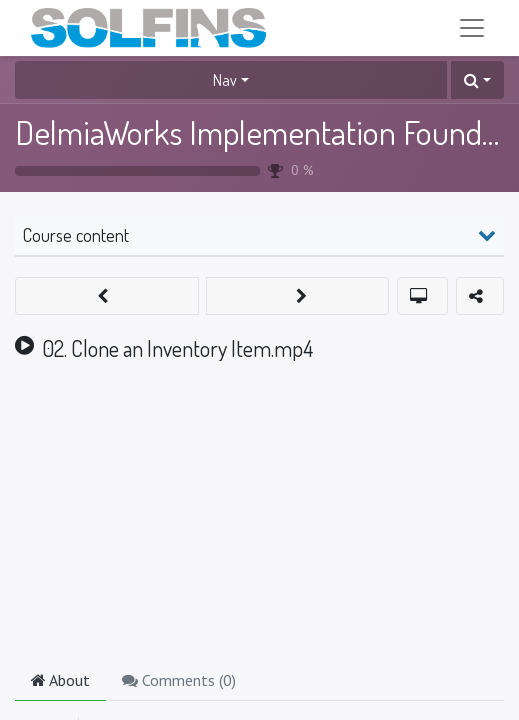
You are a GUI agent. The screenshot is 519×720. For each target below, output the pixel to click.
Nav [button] (225, 80)
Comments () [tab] (179, 680)
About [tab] (60, 680)
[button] (477, 80)
